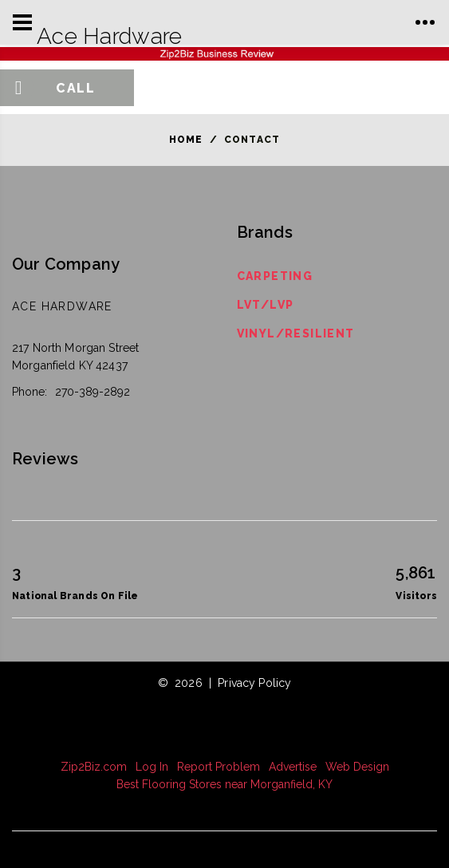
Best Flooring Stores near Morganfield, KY (224, 784)
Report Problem (219, 767)
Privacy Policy (254, 683)
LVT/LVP (266, 305)
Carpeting (275, 276)
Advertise (293, 767)
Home (186, 140)
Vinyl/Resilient (296, 333)
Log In (152, 767)
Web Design (357, 767)
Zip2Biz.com (94, 767)
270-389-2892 (93, 392)
